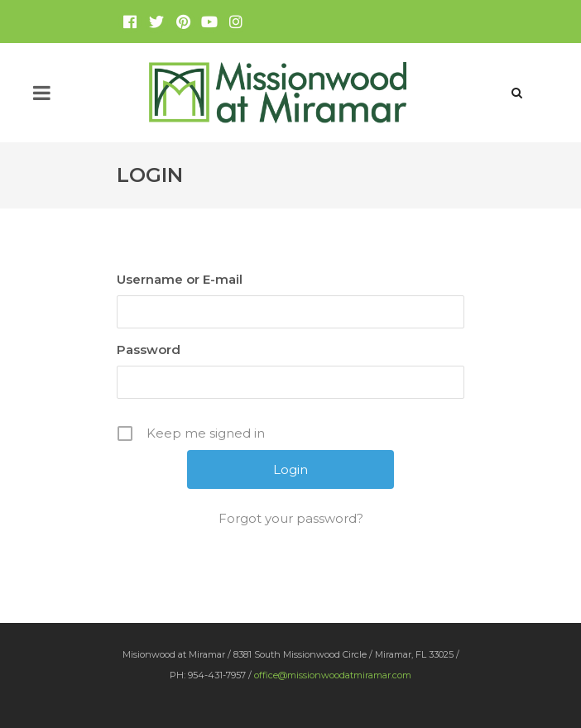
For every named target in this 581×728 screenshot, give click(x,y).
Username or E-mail (180, 279)
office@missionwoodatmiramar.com (333, 675)
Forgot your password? (291, 518)
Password (149, 350)
